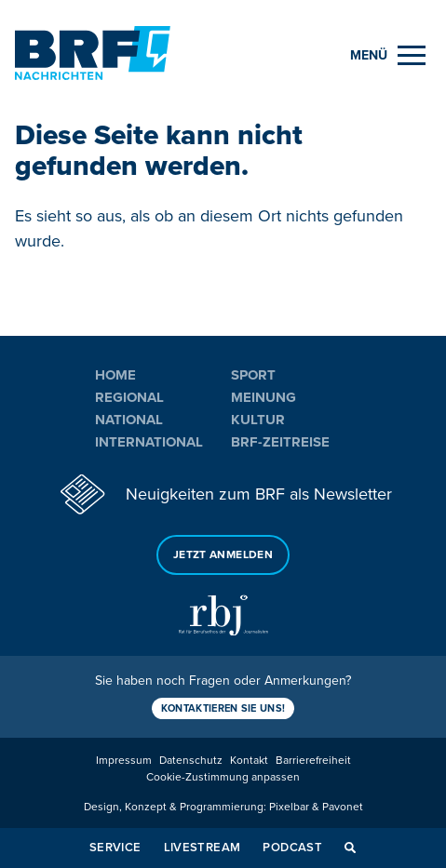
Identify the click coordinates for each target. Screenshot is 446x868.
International (149, 442)
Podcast (292, 848)
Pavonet (343, 807)
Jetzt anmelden (223, 555)
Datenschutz (191, 761)
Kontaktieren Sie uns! (223, 708)
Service (115, 848)
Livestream (203, 848)
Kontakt (249, 761)
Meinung (264, 397)
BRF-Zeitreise (280, 442)
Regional (129, 397)
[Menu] (388, 55)
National (129, 420)
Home (115, 375)
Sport (253, 375)
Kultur (258, 420)
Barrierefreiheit (313, 761)
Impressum (124, 761)
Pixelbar (289, 807)
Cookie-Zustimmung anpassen (223, 777)
